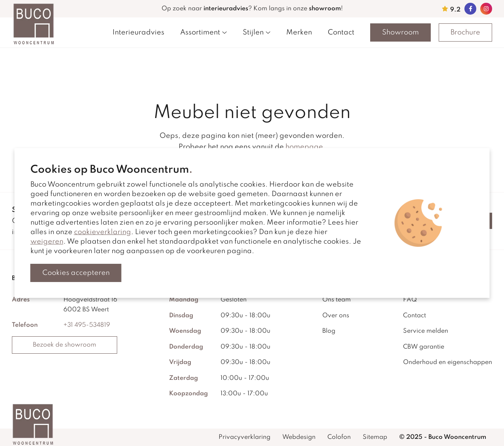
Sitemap (375, 437)
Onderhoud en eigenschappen (448, 362)
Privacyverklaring (244, 437)
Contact (341, 32)
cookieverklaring (103, 232)
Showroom (400, 32)
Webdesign (299, 437)
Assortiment (204, 32)
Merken (299, 32)
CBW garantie (424, 347)
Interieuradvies (138, 32)
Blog (329, 331)
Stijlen (257, 32)
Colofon (339, 437)
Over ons (336, 316)
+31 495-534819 (87, 325)
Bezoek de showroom (65, 345)
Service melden (426, 331)
